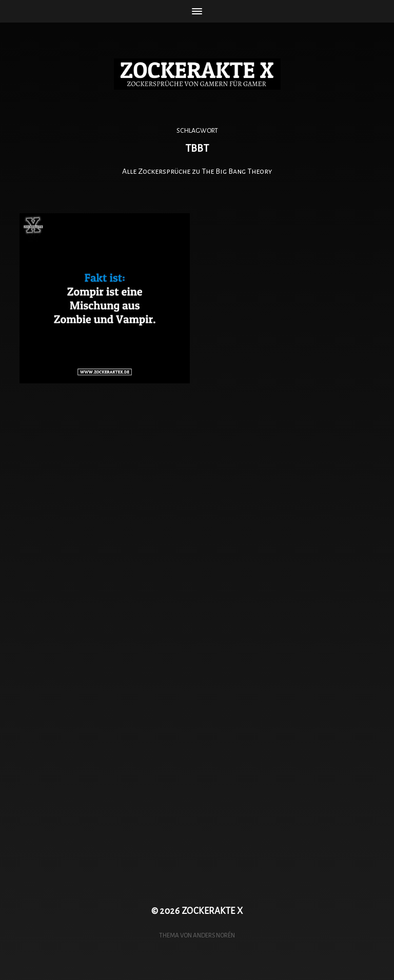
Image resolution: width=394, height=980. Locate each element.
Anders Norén (214, 935)
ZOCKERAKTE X (212, 911)
